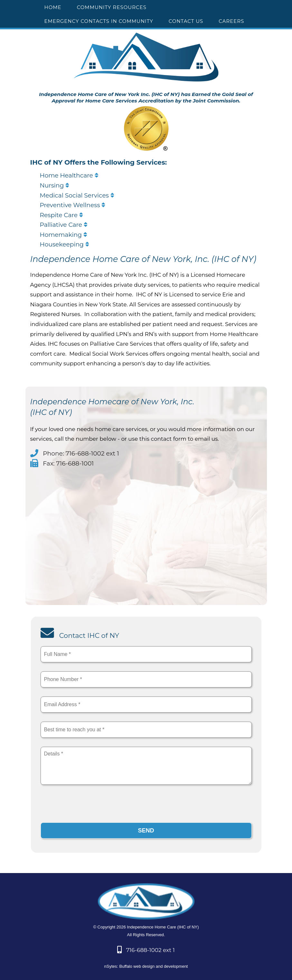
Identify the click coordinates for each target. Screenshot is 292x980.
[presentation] (89, 805)
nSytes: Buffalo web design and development (146, 966)
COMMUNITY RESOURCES (112, 7)
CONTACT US (186, 21)
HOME (53, 7)
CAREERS (231, 21)
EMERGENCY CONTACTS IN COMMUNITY (99, 21)
